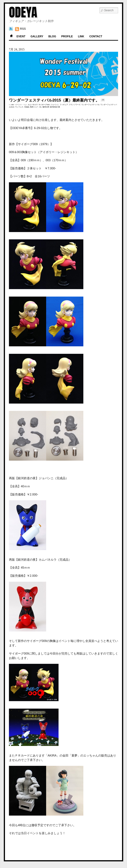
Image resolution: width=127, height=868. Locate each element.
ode (12, 105)
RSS (23, 29)
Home (11, 36)
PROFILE (67, 36)
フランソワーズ (75, 105)
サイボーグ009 (44, 105)
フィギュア (64, 105)
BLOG (52, 36)
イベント (19, 105)
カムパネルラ (33, 105)
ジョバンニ (55, 105)
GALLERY (37, 36)
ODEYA (23, 12)
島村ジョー (34, 107)
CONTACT (96, 36)
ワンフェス (19, 107)
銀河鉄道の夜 (55, 107)
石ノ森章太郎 (44, 107)
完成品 (27, 107)
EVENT (21, 36)
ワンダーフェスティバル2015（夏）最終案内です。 (54, 100)
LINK (81, 36)
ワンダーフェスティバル (90, 105)
